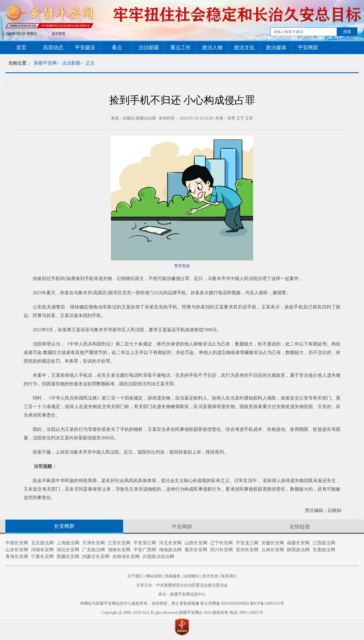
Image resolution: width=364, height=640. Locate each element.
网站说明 (154, 576)
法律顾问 (191, 576)
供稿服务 (173, 576)
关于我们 (135, 576)
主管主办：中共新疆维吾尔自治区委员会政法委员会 (182, 585)
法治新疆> (72, 63)
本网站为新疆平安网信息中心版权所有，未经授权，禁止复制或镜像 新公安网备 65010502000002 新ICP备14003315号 (182, 603)
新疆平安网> (46, 63)
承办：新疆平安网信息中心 (182, 594)
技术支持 (210, 576)
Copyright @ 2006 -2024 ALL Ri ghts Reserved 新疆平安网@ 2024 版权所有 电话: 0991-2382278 (182, 613)
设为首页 (59, 34)
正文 (90, 63)
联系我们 (229, 576)
